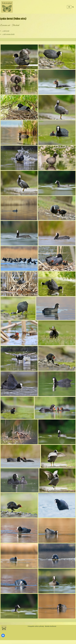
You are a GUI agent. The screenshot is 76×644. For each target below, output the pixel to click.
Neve (32, 642)
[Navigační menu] (69, 7)
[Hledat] (73, 7)
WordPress (43, 642)
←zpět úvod (6, 31)
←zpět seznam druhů (8, 34)
